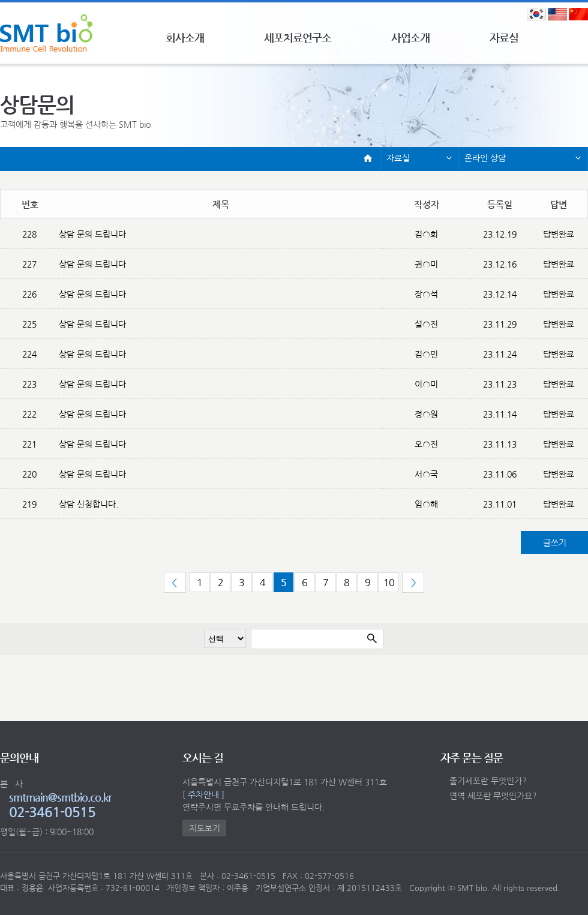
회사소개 (185, 37)
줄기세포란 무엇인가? (484, 781)
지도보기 (205, 828)
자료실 (504, 37)
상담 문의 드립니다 (92, 234)
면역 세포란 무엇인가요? (489, 796)
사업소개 (410, 37)
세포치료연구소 (298, 37)
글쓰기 (555, 542)
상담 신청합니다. (88, 504)
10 (389, 582)
